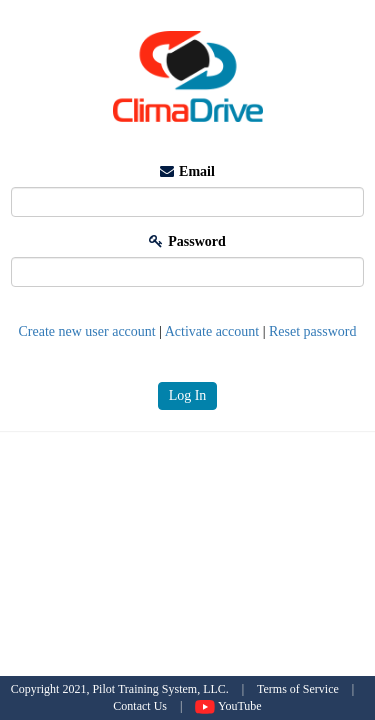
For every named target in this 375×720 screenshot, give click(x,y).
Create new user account (86, 331)
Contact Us (140, 706)
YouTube (228, 706)
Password (187, 241)
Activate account (212, 331)
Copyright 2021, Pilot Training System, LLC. (120, 689)
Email (187, 171)
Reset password (313, 331)
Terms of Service (298, 689)
